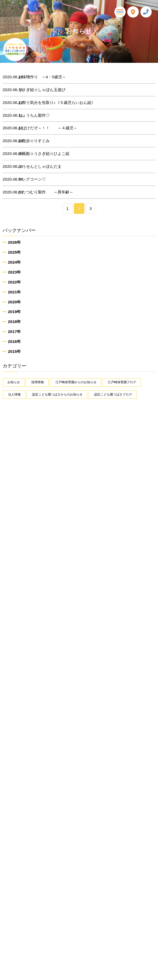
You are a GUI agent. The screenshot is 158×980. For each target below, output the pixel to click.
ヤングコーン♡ (28, 179)
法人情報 (14, 394)
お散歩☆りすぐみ (30, 141)
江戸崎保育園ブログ (122, 382)
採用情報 (38, 382)
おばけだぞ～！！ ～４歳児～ (44, 128)
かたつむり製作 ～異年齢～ (42, 192)
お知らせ (14, 382)
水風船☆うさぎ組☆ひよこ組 (40, 154)
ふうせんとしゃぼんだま (36, 166)
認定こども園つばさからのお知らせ (57, 394)
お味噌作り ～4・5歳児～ (38, 77)
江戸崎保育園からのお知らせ (76, 382)
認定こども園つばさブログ (113, 394)
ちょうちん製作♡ (30, 115)
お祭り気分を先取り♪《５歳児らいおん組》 (53, 103)
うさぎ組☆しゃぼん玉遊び (38, 90)
